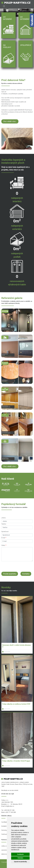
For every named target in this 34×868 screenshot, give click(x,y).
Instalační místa (6, 826)
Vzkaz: (4, 545)
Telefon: (4, 524)
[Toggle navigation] (4, 6)
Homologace (5, 830)
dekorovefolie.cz (7, 854)
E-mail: (4, 538)
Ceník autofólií (6, 834)
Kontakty (26, 574)
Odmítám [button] (20, 858)
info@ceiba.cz (10, 806)
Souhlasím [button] (20, 854)
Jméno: (4, 518)
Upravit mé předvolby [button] (20, 862)
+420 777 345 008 (10, 812)
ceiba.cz (4, 846)
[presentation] (15, 566)
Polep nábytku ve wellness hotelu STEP (16, 704)
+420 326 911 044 (9, 810)
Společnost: (5, 532)
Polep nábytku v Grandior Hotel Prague (16, 761)
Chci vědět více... (10, 121)
